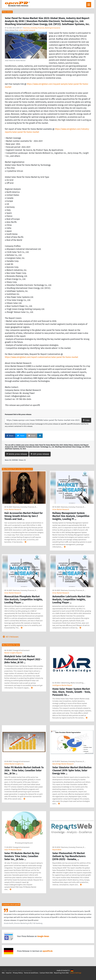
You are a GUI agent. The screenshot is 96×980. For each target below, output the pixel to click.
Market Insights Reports (13, 653)
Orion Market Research (13, 509)
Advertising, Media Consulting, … (73, 683)
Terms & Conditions (31, 973)
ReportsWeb (57, 850)
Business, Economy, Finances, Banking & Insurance (42, 28)
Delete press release (17, 454)
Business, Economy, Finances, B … (25, 507)
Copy (86, 420)
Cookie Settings (76, 973)
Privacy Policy (18, 973)
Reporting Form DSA (61, 973)
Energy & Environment (21, 650)
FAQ (3, 973)
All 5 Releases (10, 637)
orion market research (27, 30)
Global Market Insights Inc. (14, 764)
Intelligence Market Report (62, 685)
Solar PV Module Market (13, 850)
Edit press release (40, 454)
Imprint (9, 973)
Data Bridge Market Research (63, 764)
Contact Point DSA (46, 973)
